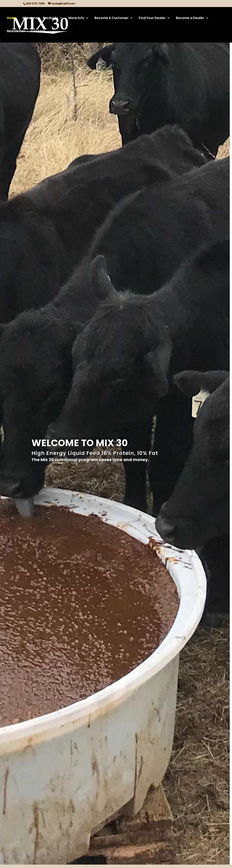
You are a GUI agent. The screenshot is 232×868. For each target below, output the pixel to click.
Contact (38, 32)
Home (12, 19)
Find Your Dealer (152, 19)
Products (51, 19)
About (27, 19)
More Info (76, 19)
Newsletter (16, 32)
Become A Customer (111, 19)
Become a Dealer (190, 19)
